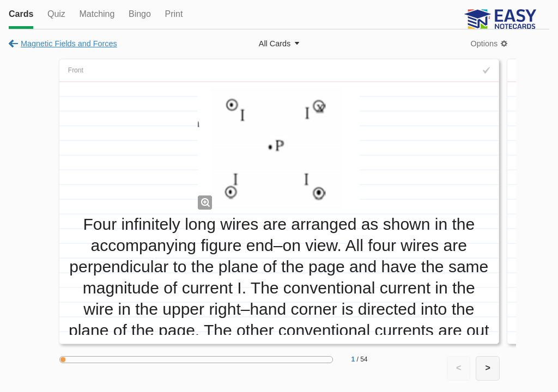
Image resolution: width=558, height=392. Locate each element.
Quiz (56, 14)
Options (484, 44)
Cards (21, 14)
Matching (97, 14)
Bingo (140, 14)
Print (174, 14)
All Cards (275, 44)
